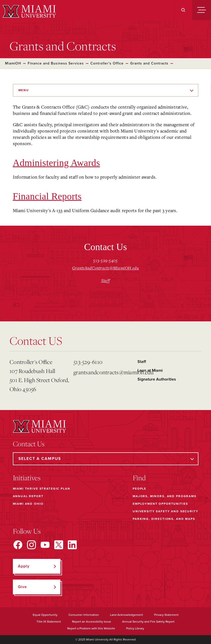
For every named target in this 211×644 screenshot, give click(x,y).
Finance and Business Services (56, 63)
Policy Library (135, 628)
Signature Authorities (157, 379)
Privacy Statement (166, 615)
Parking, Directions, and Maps (164, 519)
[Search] (183, 10)
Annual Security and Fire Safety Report (148, 622)
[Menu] (202, 10)
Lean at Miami (150, 370)
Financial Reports (47, 196)
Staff (105, 280)
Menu (24, 90)
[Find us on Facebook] (18, 545)
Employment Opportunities (160, 504)
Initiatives (27, 478)
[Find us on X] (59, 545)
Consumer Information (84, 615)
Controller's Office (107, 63)
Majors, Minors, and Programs (165, 496)
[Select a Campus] (106, 459)
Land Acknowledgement (127, 615)
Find (139, 478)
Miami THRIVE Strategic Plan (42, 489)
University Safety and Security (166, 511)
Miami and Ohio (28, 504)
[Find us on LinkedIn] (72, 545)
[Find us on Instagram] (31, 545)
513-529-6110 (88, 362)
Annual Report (28, 496)
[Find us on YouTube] (45, 545)
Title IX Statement (49, 622)
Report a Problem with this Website (91, 628)
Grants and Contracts (149, 63)
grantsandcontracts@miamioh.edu (103, 372)
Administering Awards (57, 163)
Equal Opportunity (45, 615)
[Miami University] (29, 11)
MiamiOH (13, 63)
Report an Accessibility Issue (92, 622)
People (139, 489)
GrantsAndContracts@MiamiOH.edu (105, 268)
